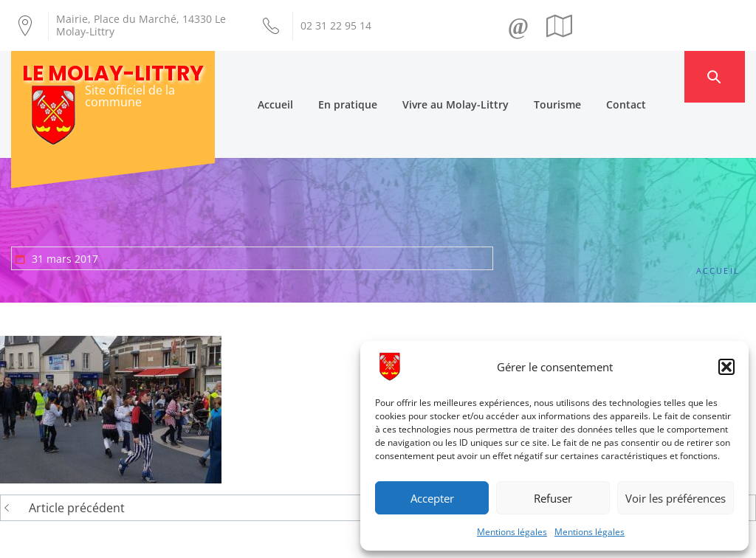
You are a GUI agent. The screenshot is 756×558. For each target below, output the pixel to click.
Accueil (303, 76)
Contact (653, 76)
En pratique (375, 76)
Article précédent (77, 453)
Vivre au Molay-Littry (483, 76)
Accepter (432, 498)
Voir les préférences (676, 498)
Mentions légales (512, 532)
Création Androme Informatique (243, 538)
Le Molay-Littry (113, 73)
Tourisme (585, 76)
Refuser (553, 498)
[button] (726, 367)
